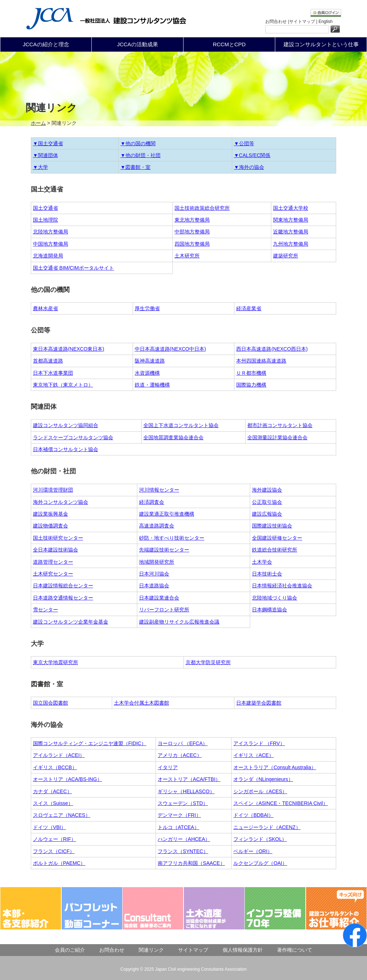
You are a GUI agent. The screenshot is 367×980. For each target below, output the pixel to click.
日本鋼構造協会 (270, 610)
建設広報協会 (267, 514)
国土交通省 (46, 208)
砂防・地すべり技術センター (172, 538)
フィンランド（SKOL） (260, 839)
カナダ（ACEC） (53, 791)
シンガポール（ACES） (260, 791)
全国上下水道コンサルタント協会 (181, 425)
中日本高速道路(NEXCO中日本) (170, 349)
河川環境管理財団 (53, 490)
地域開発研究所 (157, 562)
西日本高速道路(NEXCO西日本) (272, 349)
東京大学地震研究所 (56, 662)
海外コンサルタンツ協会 (61, 502)
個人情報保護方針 (243, 950)
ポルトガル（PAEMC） (59, 863)
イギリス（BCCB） (55, 767)
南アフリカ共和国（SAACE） (191, 863)
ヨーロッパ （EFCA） (183, 743)
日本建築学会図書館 (259, 703)
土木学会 (262, 562)
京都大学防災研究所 (208, 662)
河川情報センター (159, 490)
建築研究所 (286, 256)
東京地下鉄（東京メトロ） (63, 385)
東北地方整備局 (192, 220)
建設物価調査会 (51, 526)
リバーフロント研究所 (164, 610)
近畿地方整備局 (291, 232)
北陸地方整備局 (51, 232)
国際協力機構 (251, 385)
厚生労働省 (147, 308)
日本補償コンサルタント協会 (66, 449)
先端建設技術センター (164, 550)
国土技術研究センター (58, 538)
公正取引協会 (267, 502)
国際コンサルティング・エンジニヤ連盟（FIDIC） (90, 743)
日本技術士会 (267, 574)
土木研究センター (53, 574)
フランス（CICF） (54, 851)
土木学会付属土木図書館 (142, 703)
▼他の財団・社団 (140, 155)
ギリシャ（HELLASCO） (186, 791)
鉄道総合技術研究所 (275, 550)
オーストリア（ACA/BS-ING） (68, 779)
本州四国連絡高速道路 (261, 361)
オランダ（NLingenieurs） (263, 779)
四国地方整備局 (192, 244)
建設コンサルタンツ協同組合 (66, 425)
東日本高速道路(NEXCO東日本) (69, 349)
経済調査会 (152, 502)
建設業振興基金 (51, 514)
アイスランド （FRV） (259, 743)
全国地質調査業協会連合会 (173, 437)
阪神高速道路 (150, 361)
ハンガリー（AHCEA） (184, 839)
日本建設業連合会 (159, 598)
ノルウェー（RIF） (55, 839)
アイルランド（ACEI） (59, 755)
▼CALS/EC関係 (252, 155)
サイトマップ (193, 950)
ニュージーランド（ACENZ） (267, 827)
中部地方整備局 (192, 232)
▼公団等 (244, 143)
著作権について (295, 950)
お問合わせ (112, 950)
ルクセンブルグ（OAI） (260, 863)
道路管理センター (53, 562)
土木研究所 (187, 256)
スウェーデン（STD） (183, 803)
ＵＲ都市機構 (251, 373)
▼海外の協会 (249, 167)
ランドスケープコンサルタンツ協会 (73, 437)
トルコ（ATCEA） (178, 827)
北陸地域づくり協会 (275, 598)
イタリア (168, 767)
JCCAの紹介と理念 (46, 44)
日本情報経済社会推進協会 (282, 586)
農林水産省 (46, 308)
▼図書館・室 (135, 167)
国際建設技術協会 (272, 526)
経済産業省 (249, 308)
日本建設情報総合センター (63, 586)
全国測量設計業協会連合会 (277, 437)
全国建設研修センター (277, 538)
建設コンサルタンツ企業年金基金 (71, 622)
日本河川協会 (154, 574)
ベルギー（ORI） (253, 851)
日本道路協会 (154, 586)
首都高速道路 (48, 361)
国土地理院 (46, 220)
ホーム (38, 123)
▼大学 (40, 167)
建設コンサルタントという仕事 (321, 44)
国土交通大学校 (291, 208)
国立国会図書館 (51, 703)
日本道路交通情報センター (63, 598)
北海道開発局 (48, 256)
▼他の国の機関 (138, 143)
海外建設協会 (267, 490)
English (326, 22)
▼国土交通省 (48, 143)
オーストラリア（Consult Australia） (275, 767)
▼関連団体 (46, 155)
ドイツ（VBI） (50, 827)
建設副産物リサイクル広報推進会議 (179, 622)
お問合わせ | (277, 22)
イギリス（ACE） (254, 755)
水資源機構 (147, 373)
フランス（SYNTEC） (183, 851)
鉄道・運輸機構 (152, 385)
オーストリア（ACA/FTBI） (189, 779)
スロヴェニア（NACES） (62, 815)
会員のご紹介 (70, 950)
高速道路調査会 (157, 526)
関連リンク (151, 950)
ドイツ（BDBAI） (253, 815)
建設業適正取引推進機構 (167, 514)
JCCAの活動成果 (137, 44)
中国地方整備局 (51, 244)
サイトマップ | (304, 22)
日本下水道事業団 (53, 373)
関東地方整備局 (291, 220)
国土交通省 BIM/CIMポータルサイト (73, 268)
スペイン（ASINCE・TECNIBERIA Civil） (281, 803)
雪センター (46, 610)
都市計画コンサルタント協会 (280, 425)
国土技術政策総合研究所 (202, 208)
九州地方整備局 (291, 244)
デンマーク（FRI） (179, 815)
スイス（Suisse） (53, 803)
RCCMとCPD (229, 44)
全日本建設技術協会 (56, 550)
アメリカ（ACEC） (180, 755)
